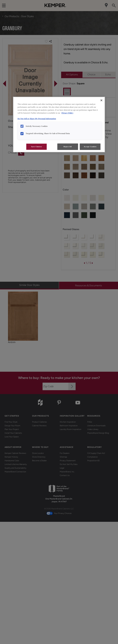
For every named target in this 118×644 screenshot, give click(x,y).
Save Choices (36, 147)
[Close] (101, 100)
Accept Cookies (90, 147)
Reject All (68, 147)
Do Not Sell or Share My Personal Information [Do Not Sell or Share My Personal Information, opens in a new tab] (37, 119)
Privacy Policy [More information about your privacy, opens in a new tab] (67, 113)
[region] (59, 125)
